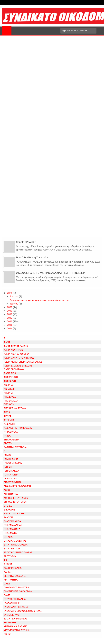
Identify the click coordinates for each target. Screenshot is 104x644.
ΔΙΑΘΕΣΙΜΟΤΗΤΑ (13, 482)
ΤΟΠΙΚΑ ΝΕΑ (10, 623)
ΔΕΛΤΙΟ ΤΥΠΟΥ (12, 479)
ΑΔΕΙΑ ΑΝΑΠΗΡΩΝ (13, 350)
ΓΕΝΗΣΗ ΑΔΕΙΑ (11, 471)
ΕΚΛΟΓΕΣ (9, 518)
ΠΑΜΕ (7, 595)
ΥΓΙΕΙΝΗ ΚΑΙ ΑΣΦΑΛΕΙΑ (16, 626)
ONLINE (8, 634)
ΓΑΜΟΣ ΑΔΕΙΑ (11, 459)
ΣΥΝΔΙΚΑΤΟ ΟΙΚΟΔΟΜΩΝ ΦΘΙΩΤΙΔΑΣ (23, 611)
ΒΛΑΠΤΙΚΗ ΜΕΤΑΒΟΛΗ (16, 447)
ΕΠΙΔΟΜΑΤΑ (10, 533)
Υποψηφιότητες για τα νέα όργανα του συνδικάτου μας (40, 300)
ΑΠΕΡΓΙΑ (8, 393)
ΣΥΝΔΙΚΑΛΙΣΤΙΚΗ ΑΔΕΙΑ (16, 607)
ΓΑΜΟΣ (8, 455)
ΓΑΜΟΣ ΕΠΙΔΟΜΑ (13, 463)
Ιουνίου (14, 304)
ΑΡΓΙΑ (7, 412)
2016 (10, 322)
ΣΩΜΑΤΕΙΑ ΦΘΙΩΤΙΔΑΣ (16, 619)
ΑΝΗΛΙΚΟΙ (9, 389)
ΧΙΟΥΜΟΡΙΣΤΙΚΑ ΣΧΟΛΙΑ (16, 630)
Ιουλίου (14, 296)
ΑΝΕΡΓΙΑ (8, 385)
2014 (10, 329)
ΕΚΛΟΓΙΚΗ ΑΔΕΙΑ (12, 521)
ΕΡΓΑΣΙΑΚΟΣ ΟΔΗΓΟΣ (15, 541)
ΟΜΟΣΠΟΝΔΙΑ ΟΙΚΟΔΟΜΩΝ (18, 591)
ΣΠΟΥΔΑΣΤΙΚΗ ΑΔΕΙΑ (15, 599)
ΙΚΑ (5, 560)
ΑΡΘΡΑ (8, 416)
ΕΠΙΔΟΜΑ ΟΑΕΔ (12, 529)
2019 (10, 311)
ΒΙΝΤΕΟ (8, 443)
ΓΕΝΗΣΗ (8, 467)
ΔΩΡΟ (7, 490)
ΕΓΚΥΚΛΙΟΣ (9, 510)
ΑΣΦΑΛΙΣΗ (9, 424)
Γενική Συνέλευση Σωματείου (32, 258)
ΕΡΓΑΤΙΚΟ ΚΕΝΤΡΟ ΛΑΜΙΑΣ (18, 553)
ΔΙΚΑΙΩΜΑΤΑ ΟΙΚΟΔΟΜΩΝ (17, 486)
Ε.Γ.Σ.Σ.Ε (8, 506)
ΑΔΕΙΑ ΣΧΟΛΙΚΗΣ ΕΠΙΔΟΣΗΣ (18, 366)
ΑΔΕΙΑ (7, 342)
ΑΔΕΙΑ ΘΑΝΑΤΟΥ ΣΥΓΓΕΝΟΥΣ (19, 358)
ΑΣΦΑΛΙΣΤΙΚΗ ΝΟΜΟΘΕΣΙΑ (18, 428)
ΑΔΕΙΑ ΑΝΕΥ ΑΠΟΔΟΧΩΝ (17, 354)
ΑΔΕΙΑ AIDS (10, 373)
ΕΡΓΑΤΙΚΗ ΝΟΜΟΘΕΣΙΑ (16, 545)
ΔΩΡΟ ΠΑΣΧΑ (11, 494)
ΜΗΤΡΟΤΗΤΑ (11, 580)
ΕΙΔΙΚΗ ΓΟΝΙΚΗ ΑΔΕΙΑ (15, 514)
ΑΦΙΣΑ (7, 436)
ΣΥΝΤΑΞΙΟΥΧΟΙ (12, 615)
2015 (10, 325)
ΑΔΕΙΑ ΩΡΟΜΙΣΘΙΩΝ (14, 369)
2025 (10, 293)
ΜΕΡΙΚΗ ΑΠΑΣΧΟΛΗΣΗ (15, 576)
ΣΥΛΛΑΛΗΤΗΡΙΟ (12, 603)
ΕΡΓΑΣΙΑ (8, 537)
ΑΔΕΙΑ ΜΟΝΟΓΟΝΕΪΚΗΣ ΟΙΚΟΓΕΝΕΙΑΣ (23, 362)
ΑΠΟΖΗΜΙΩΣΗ (11, 401)
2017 (10, 318)
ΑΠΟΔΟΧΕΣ (10, 397)
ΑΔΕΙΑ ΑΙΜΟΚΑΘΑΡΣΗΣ (16, 346)
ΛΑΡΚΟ (8, 572)
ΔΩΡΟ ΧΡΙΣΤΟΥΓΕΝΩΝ (15, 502)
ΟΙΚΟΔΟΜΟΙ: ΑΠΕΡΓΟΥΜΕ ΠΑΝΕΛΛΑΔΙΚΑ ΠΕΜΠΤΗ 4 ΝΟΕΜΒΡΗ (51, 273)
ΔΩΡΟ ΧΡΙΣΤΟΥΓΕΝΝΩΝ (16, 498)
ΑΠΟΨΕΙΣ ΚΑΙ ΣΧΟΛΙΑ (15, 408)
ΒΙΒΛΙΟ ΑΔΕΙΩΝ (11, 440)
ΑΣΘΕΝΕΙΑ (9, 420)
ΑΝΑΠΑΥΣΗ (10, 381)
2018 (10, 314)
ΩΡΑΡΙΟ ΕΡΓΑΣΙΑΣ (26, 242)
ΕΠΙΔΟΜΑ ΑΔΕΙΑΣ (13, 525)
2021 (10, 307)
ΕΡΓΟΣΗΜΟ (10, 556)
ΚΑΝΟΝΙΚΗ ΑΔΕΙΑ (13, 568)
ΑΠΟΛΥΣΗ (9, 404)
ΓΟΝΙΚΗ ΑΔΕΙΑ (11, 475)
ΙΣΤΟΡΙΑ (8, 564)
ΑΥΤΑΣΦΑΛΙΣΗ (11, 432)
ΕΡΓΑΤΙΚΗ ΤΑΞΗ (12, 549)
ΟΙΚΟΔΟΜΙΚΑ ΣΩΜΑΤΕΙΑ (16, 588)
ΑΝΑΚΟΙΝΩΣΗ (11, 377)
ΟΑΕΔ (7, 584)
